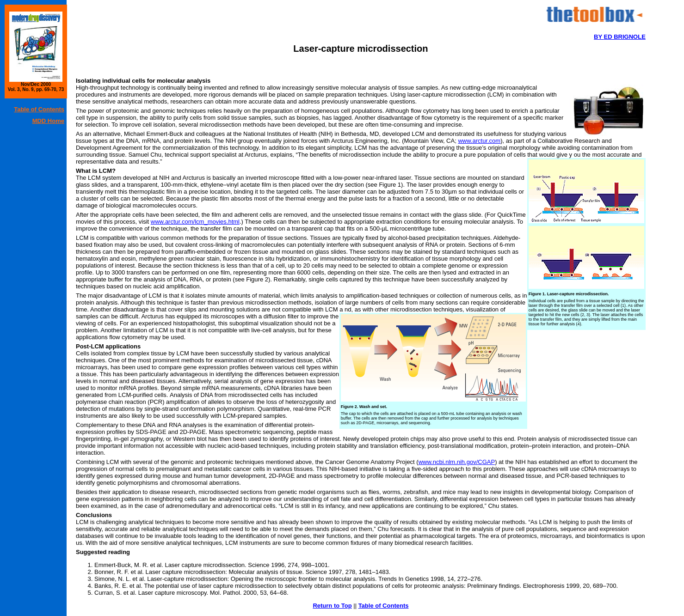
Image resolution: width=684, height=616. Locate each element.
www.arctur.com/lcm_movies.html (195, 222)
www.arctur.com (479, 141)
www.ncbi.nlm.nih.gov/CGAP (457, 462)
